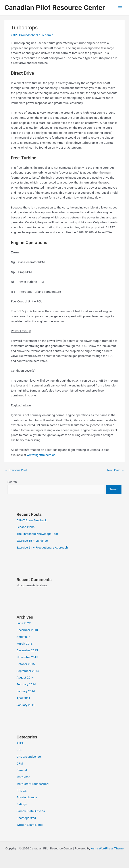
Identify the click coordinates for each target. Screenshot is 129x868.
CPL (19, 750)
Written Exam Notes (30, 825)
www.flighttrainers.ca (41, 455)
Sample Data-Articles (31, 811)
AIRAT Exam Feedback (32, 520)
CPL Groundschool (25, 35)
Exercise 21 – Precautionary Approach (42, 547)
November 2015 (27, 657)
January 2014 (26, 691)
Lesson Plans (26, 527)
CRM (20, 763)
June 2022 (24, 623)
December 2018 (27, 630)
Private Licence (27, 797)
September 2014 (28, 671)
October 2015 (26, 664)
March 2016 (25, 644)
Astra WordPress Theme (107, 848)
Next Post (116, 470)
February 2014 (26, 684)
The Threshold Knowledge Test (37, 534)
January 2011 (26, 705)
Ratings (22, 804)
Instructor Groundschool (33, 784)
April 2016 (23, 637)
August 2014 (25, 677)
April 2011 (23, 698)
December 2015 (27, 650)
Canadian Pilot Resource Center (55, 8)
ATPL (20, 743)
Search (12, 482)
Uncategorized (26, 818)
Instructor (23, 777)
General (22, 770)
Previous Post (16, 470)
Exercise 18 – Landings (32, 541)
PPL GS (22, 791)
